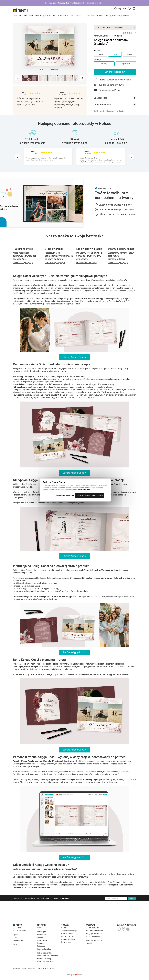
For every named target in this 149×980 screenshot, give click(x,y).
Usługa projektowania (94, 934)
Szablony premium (93, 936)
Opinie (15, 935)
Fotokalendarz (103, 16)
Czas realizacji (67, 934)
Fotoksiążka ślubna (45, 953)
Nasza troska (18, 940)
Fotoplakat (80, 16)
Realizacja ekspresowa (94, 931)
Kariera (16, 944)
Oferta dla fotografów (94, 940)
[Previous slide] (17, 78)
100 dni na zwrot (92, 928)
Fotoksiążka (50, 16)
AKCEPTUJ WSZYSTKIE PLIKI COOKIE (90, 496)
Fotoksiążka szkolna (45, 961)
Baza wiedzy (66, 942)
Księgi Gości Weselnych (114, 36)
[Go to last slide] (17, 157)
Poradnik (89, 943)
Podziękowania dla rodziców (48, 956)
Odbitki (70, 16)
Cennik (40, 928)
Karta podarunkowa (45, 949)
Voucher (127, 16)
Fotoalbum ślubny (44, 959)
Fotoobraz (90, 16)
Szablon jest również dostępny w (109, 111)
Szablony (116, 16)
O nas (15, 938)
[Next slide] (82, 78)
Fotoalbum (61, 16)
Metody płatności (68, 939)
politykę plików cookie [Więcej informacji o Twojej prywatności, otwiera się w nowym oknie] (84, 489)
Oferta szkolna (35, 16)
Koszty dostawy (68, 936)
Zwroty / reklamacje (69, 931)
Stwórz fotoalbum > (115, 72)
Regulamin (17, 968)
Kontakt (64, 928)
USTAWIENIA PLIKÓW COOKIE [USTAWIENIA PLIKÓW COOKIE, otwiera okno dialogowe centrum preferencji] (65, 495)
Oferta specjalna (20, 16)
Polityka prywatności (29, 968)
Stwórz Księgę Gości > (74, 357)
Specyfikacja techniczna (46, 968)
